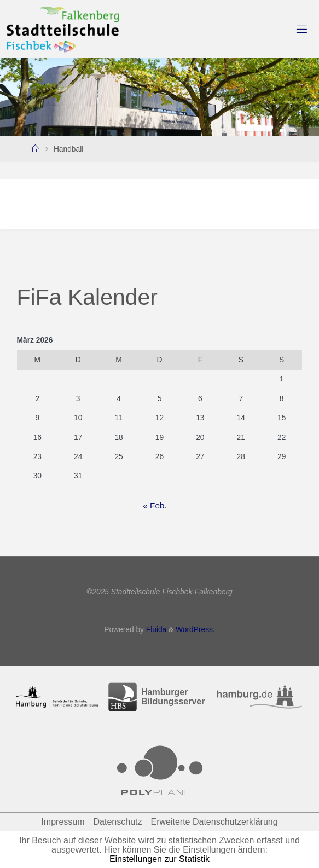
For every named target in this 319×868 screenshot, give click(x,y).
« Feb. (155, 505)
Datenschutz (118, 822)
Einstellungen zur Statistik (159, 859)
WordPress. (195, 630)
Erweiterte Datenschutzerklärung (214, 822)
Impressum (63, 822)
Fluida (155, 630)
